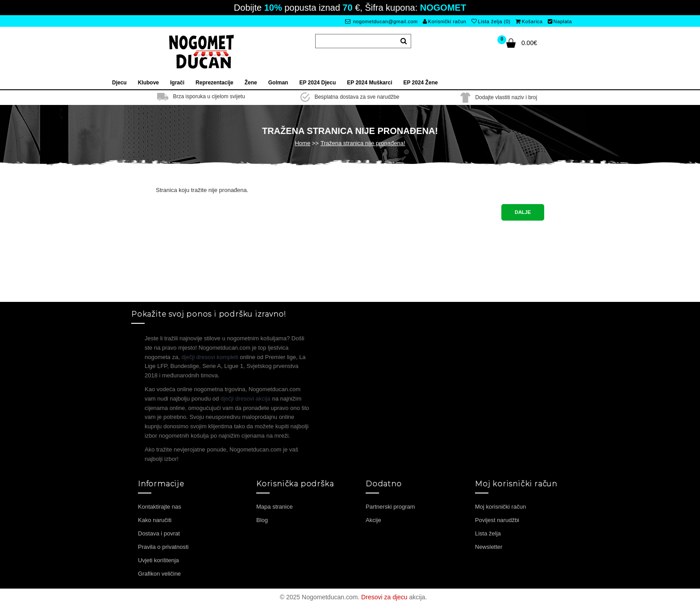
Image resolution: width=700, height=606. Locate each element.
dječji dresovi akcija (246, 399)
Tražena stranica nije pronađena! (363, 143)
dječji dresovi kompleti (210, 357)
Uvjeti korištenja (158, 560)
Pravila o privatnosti (163, 547)
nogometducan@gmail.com (381, 21)
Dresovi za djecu (384, 597)
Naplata (560, 21)
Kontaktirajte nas (160, 507)
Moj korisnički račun (500, 507)
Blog (262, 520)
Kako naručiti (155, 520)
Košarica (529, 21)
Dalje (523, 212)
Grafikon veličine (159, 574)
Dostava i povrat (159, 533)
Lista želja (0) (491, 21)
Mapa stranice (275, 507)
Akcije (373, 520)
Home (302, 143)
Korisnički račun (444, 21)
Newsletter (489, 547)
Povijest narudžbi (497, 520)
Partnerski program (390, 507)
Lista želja (488, 533)
